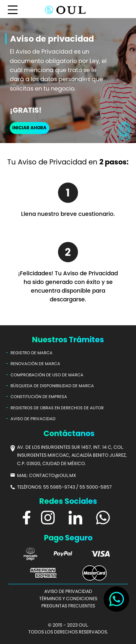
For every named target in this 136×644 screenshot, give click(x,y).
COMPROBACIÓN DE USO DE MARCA (47, 375)
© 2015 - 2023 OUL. (68, 625)
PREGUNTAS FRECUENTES (68, 606)
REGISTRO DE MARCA (32, 353)
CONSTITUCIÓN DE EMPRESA (39, 397)
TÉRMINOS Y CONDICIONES (68, 599)
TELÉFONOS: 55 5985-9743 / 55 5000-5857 (64, 487)
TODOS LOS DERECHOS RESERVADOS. (68, 632)
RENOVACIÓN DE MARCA (35, 364)
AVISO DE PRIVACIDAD (33, 419)
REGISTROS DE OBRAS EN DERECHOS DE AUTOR (57, 408)
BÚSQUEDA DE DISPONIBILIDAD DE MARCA (52, 386)
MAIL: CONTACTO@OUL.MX (47, 475)
